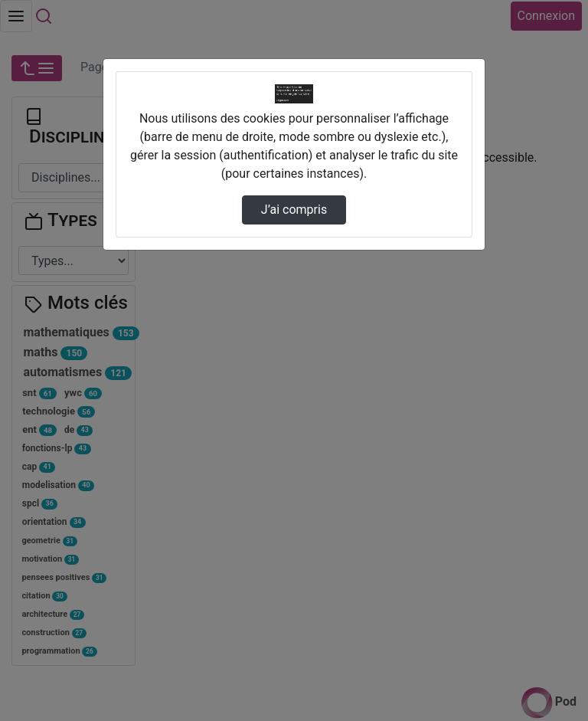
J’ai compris (294, 210)
